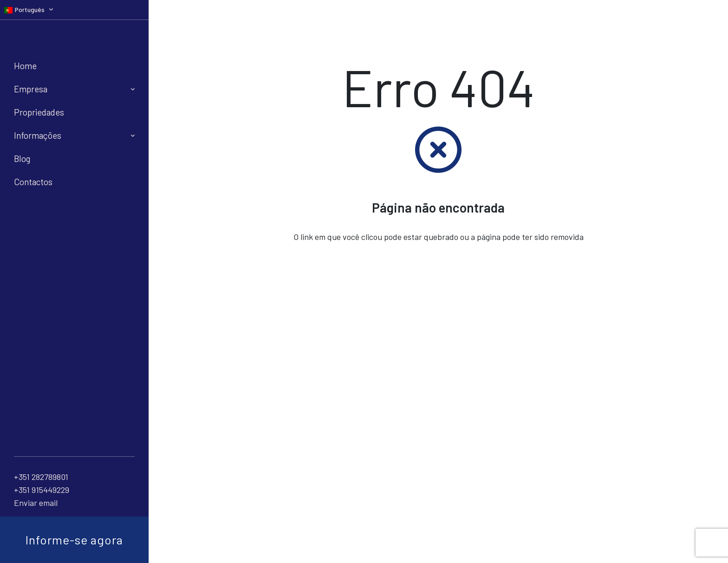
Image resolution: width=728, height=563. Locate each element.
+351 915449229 (42, 490)
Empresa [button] (74, 89)
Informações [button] (74, 135)
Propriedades (39, 112)
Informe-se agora (74, 540)
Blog (22, 159)
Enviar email (36, 503)
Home (25, 66)
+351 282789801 (41, 477)
